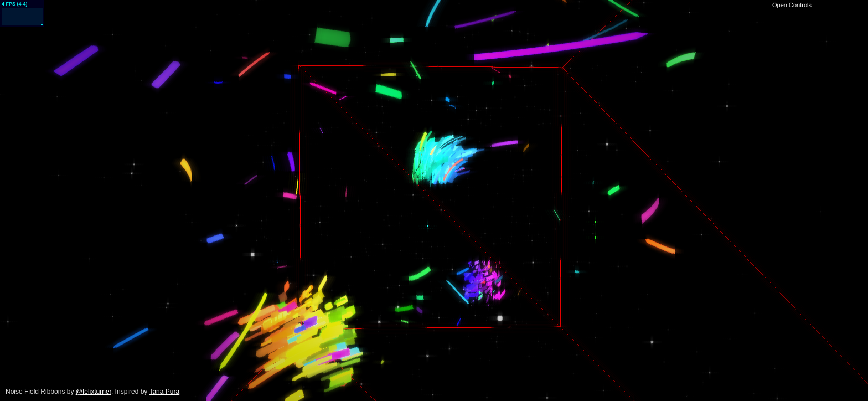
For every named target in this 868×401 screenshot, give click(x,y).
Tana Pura (164, 392)
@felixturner (94, 392)
